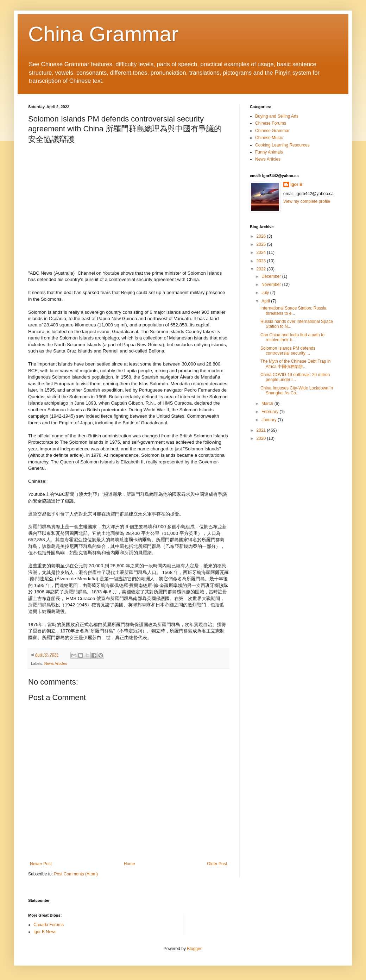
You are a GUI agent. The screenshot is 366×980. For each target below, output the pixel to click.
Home (130, 864)
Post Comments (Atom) (76, 874)
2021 (262, 430)
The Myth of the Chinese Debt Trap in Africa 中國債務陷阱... (295, 364)
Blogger (194, 949)
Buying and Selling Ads (277, 116)
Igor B (296, 185)
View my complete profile (307, 201)
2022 (262, 269)
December (272, 276)
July (266, 293)
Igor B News (45, 932)
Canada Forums (49, 925)
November (272, 285)
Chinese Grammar (272, 131)
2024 (262, 252)
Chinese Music (269, 138)
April (266, 301)
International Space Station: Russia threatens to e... (293, 311)
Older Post (217, 864)
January (270, 420)
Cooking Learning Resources (282, 145)
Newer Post (41, 864)
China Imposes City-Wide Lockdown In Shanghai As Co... (297, 391)
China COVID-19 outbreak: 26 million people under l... (295, 377)
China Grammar (103, 34)
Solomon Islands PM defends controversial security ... (288, 351)
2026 (262, 236)
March (268, 404)
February (270, 412)
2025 (262, 244)
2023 (262, 261)
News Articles (56, 663)
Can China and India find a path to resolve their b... (292, 337)
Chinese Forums (271, 123)
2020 (262, 438)
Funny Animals (269, 152)
